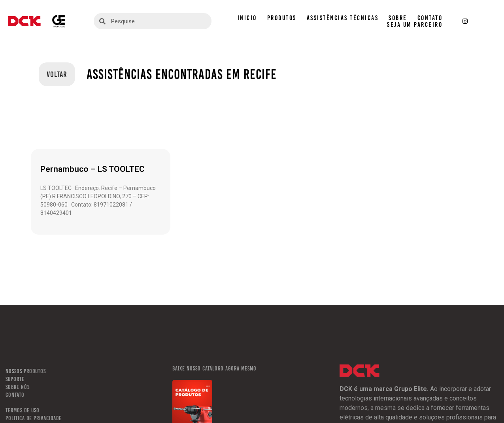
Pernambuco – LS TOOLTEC (92, 169)
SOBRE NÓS (18, 387)
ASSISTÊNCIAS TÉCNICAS (343, 18)
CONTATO (430, 18)
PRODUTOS (282, 18)
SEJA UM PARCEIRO (415, 25)
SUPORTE (15, 379)
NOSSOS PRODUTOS (26, 371)
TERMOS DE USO (23, 410)
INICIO (247, 18)
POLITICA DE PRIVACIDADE (34, 418)
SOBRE (398, 18)
